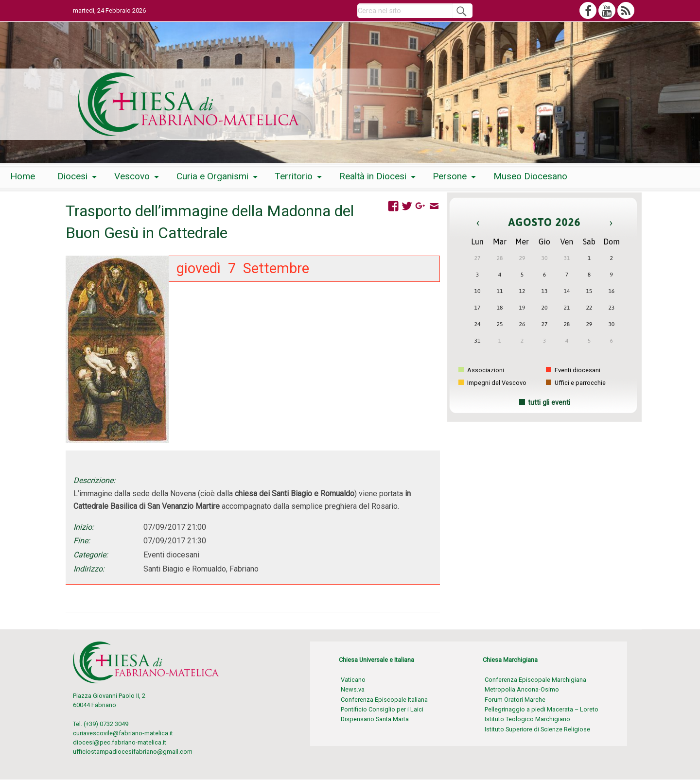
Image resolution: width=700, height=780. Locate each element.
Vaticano (353, 680)
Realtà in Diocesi (373, 176)
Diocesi (72, 176)
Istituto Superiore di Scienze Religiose (537, 729)
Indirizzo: (89, 569)
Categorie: (91, 555)
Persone (450, 176)
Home (23, 176)
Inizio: (84, 527)
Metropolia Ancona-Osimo (522, 689)
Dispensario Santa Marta (375, 719)
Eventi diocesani (573, 370)
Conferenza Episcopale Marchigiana (535, 680)
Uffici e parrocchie (576, 383)
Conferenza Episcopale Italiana (384, 700)
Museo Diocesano (530, 176)
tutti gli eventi (549, 403)
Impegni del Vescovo (492, 383)
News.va (353, 689)
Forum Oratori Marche (515, 700)
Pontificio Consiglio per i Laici (382, 709)
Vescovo (132, 176)
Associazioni (481, 370)
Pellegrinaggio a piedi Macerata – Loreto (542, 709)
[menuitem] (23, 177)
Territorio (294, 176)
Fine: (82, 541)
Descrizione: (94, 480)
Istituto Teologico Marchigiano (527, 719)
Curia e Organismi (212, 176)
